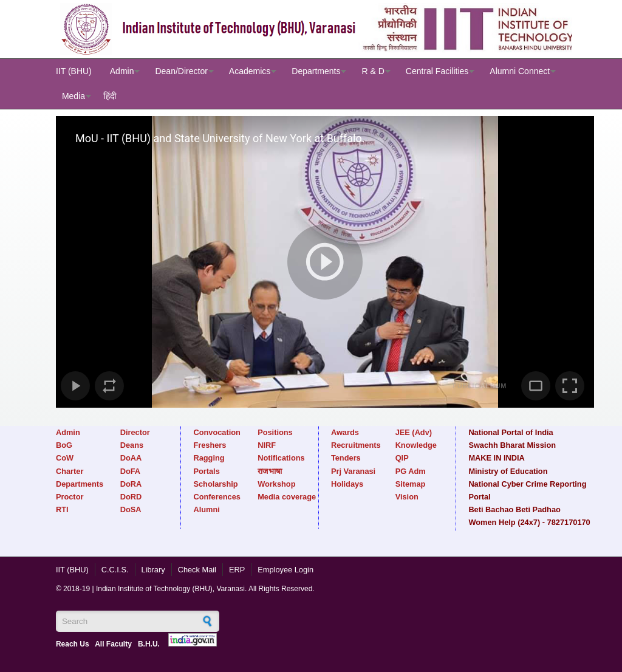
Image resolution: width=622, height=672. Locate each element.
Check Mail (197, 570)
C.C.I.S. (115, 570)
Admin (122, 71)
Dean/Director (181, 71)
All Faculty (113, 644)
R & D (373, 71)
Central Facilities (437, 71)
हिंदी (110, 96)
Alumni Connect (520, 71)
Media (73, 96)
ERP (237, 570)
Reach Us (73, 644)
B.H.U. (149, 644)
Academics (250, 71)
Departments (316, 71)
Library (153, 570)
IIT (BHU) (74, 71)
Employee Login (285, 570)
